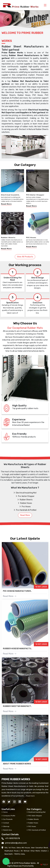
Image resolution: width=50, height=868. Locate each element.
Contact (5, 823)
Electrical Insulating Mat (25, 493)
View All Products (25, 257)
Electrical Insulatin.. (11, 195)
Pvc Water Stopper (25, 496)
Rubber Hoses (25, 503)
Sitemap (5, 826)
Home (5, 812)
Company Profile (8, 816)
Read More (6, 204)
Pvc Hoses (25, 507)
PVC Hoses (31, 238)
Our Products (7, 819)
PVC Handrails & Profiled (36, 830)
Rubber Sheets (8, 238)
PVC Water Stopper (35, 195)
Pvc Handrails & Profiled (25, 510)
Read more (30, 796)
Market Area (7, 830)
